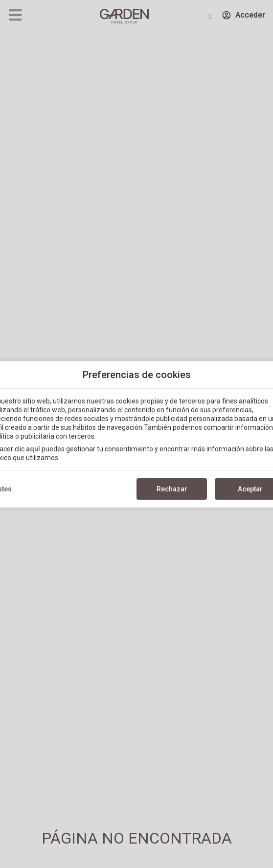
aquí (33, 449)
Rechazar (172, 489)
